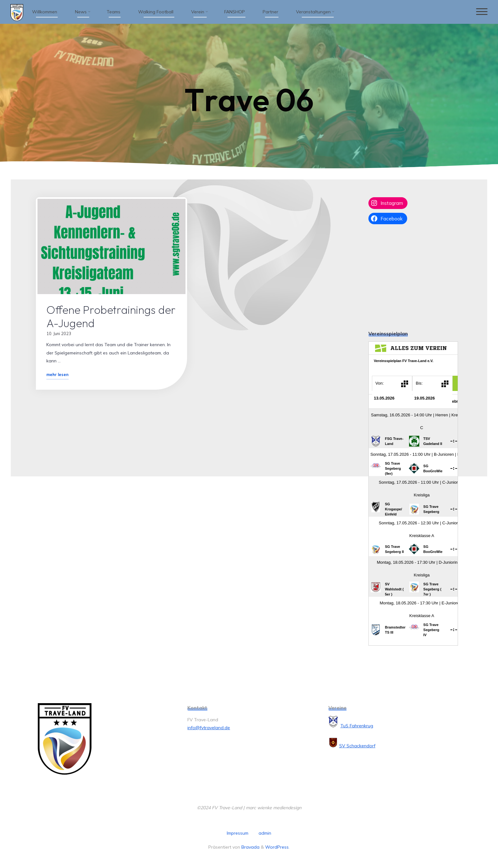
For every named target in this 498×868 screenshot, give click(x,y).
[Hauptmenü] (481, 12)
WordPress (277, 847)
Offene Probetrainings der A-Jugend (111, 316)
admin (265, 833)
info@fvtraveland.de (209, 728)
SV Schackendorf (357, 746)
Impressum (238, 833)
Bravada (250, 847)
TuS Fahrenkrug (357, 726)
